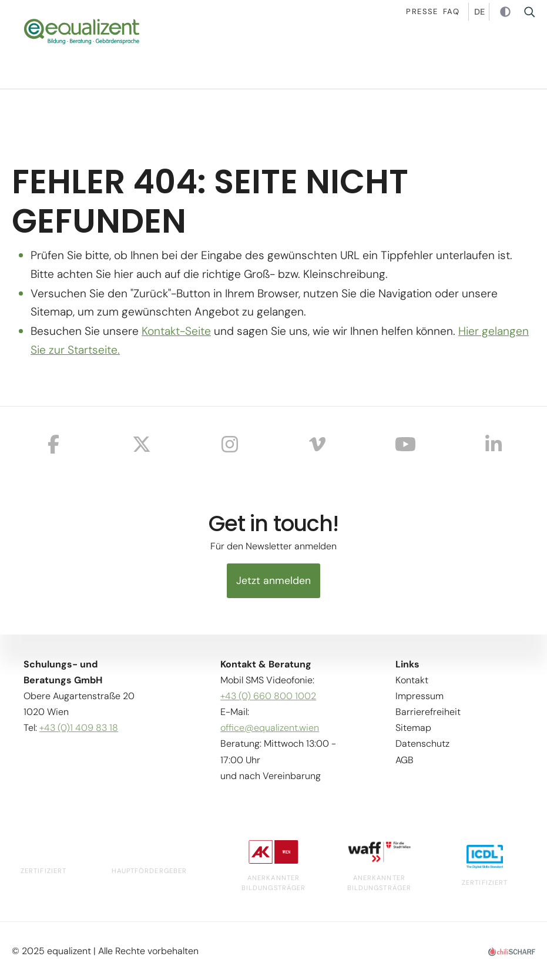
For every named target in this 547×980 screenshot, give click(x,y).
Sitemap (413, 728)
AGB (405, 759)
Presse (422, 11)
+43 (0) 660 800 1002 (268, 696)
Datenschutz (422, 744)
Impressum (420, 696)
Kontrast (507, 12)
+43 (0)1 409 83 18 (79, 728)
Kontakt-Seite (176, 331)
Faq (451, 11)
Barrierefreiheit (428, 712)
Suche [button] (533, 12)
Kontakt (412, 679)
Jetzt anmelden (273, 580)
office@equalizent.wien (270, 728)
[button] (529, 56)
